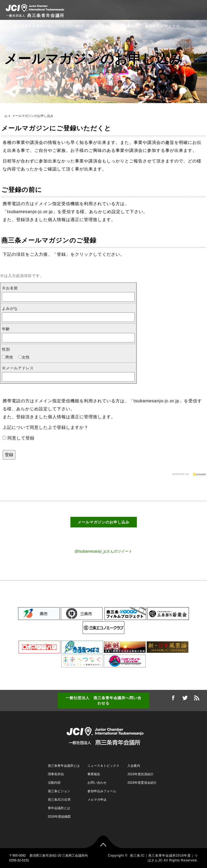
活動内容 (54, 783)
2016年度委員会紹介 (142, 783)
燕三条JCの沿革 (59, 800)
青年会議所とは (59, 808)
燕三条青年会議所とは (32, 26)
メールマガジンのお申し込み (103, 522)
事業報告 (94, 774)
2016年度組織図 (59, 817)
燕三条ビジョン (59, 791)
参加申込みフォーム (102, 791)
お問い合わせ (97, 783)
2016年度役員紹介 (140, 774)
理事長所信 (56, 774)
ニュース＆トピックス (103, 766)
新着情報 (102, 26)
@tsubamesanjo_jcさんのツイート (103, 551)
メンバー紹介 (72, 26)
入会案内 (127, 26)
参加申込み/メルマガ (162, 26)
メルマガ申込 (97, 800)
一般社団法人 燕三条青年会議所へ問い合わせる (103, 700)
